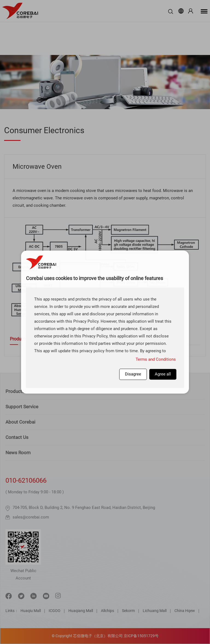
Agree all (163, 374)
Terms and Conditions (156, 359)
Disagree (133, 374)
